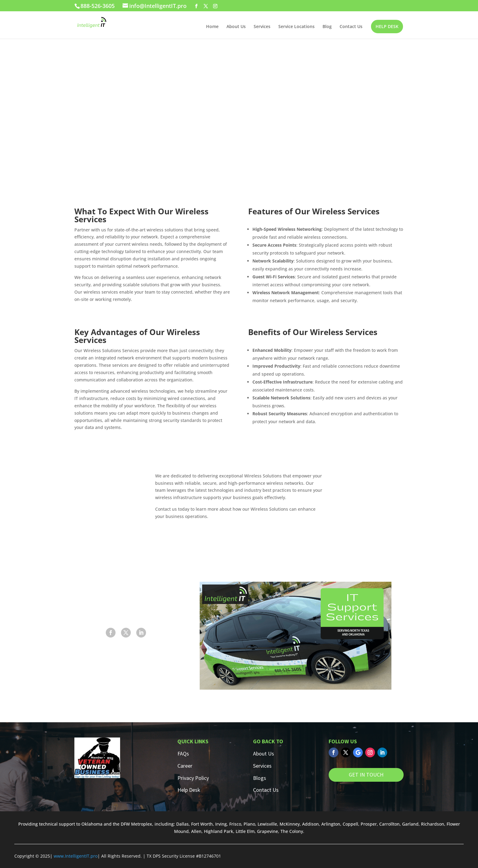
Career (185, 766)
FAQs (183, 754)
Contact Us (351, 27)
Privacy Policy (193, 778)
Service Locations (296, 27)
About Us (236, 27)
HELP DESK (387, 26)
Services (262, 27)
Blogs (260, 778)
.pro (93, 856)
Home (212, 27)
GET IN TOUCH (366, 775)
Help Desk (189, 790)
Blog (327, 27)
